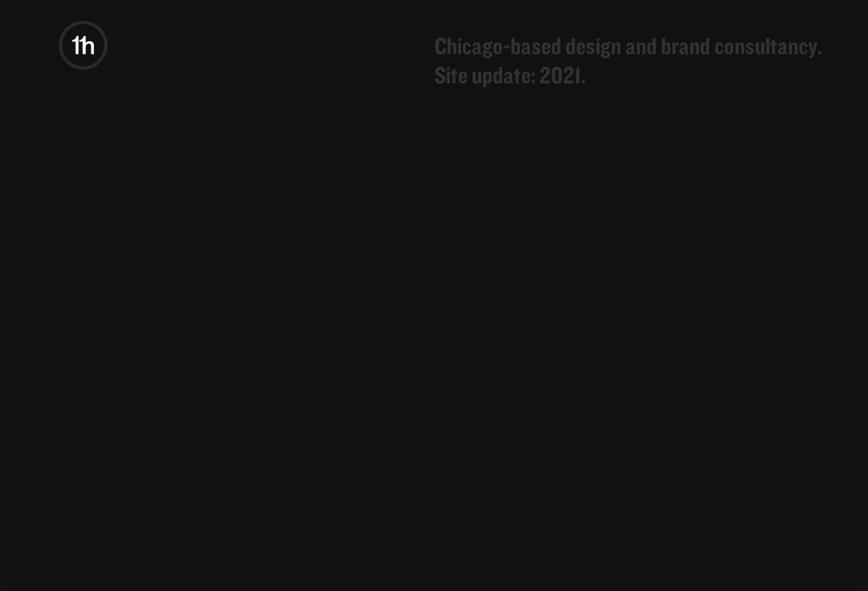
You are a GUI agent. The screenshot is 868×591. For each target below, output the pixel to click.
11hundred (49, 40)
